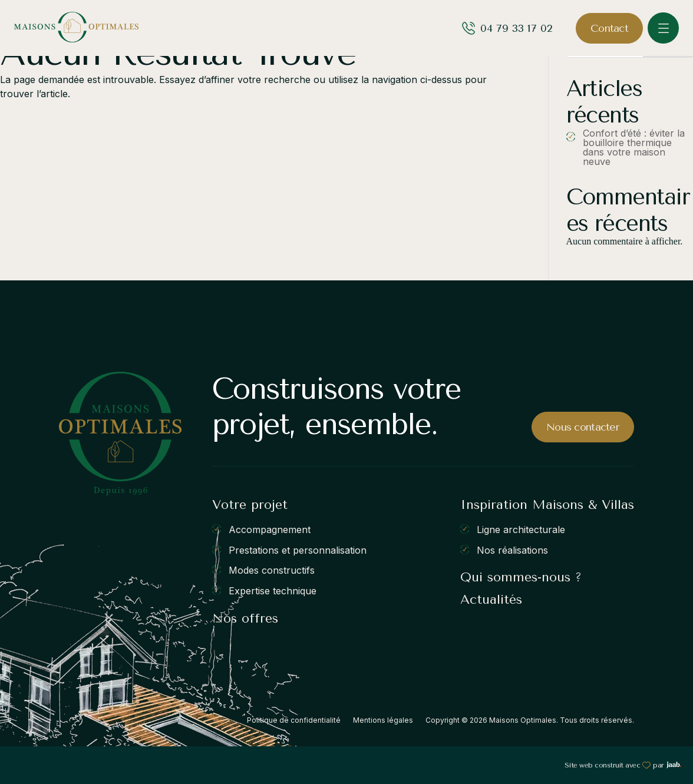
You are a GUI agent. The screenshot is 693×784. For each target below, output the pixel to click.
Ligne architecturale (521, 530)
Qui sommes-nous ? (521, 577)
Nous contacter (583, 427)
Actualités (491, 600)
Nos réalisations (512, 550)
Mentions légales (383, 720)
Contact (609, 28)
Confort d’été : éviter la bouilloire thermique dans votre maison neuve (634, 147)
